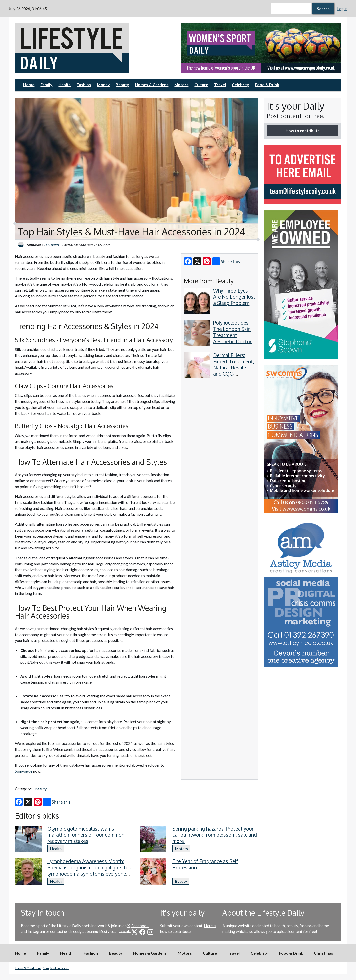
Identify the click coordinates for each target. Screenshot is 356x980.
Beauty (122, 85)
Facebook (140, 925)
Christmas (323, 953)
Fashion (84, 85)
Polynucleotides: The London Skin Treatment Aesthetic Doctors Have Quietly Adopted (234, 338)
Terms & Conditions (28, 968)
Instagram (36, 931)
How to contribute (303, 131)
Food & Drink (267, 85)
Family (46, 85)
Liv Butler (53, 245)
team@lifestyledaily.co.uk (108, 931)
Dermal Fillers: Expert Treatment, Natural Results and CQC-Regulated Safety (234, 367)
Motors (181, 85)
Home (29, 85)
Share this (226, 261)
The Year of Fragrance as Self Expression (205, 864)
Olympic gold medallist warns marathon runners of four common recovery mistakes (86, 835)
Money (103, 85)
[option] (261, 48)
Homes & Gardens (152, 85)
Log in (342, 9)
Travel (220, 85)
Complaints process (56, 968)
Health (65, 85)
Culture (201, 85)
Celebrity (241, 85)
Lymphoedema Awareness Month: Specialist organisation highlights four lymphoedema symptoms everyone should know (90, 870)
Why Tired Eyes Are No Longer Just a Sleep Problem (234, 297)
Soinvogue (24, 771)
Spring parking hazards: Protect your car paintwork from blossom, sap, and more (215, 835)
